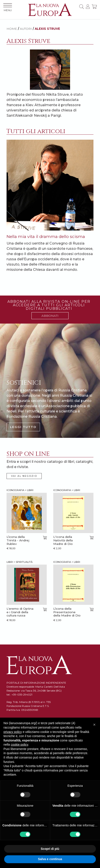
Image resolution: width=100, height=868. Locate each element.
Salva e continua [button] (50, 859)
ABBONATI (50, 316)
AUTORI (26, 29)
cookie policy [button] (19, 745)
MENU (8, 8)
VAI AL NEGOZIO (24, 476)
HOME (12, 29)
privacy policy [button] (13, 732)
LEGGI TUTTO (23, 427)
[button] (94, 725)
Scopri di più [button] (50, 849)
